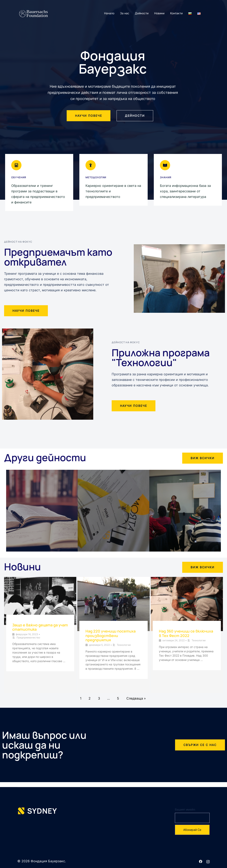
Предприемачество (28, 638)
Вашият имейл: (185, 809)
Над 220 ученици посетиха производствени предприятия (111, 635)
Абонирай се (192, 830)
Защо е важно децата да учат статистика (40, 627)
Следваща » (136, 698)
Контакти (176, 13)
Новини (159, 13)
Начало (109, 13)
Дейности (142, 13)
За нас (125, 13)
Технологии (124, 645)
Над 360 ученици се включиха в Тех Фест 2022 (186, 633)
